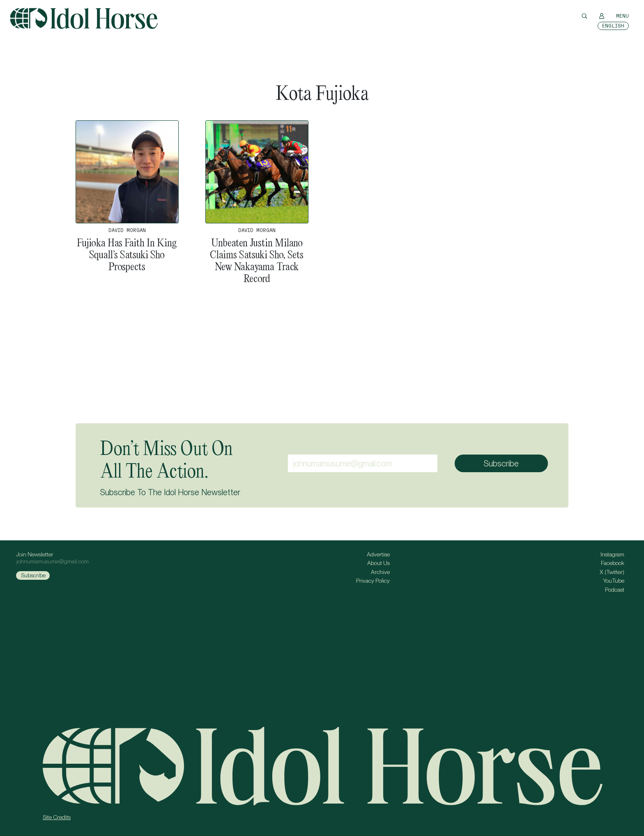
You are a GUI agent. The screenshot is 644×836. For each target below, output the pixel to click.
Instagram (612, 554)
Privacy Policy (373, 581)
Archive (380, 572)
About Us (378, 563)
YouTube (614, 581)
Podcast (615, 590)
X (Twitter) (612, 572)
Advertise (378, 554)
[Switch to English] (613, 26)
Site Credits (57, 817)
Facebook (613, 563)
